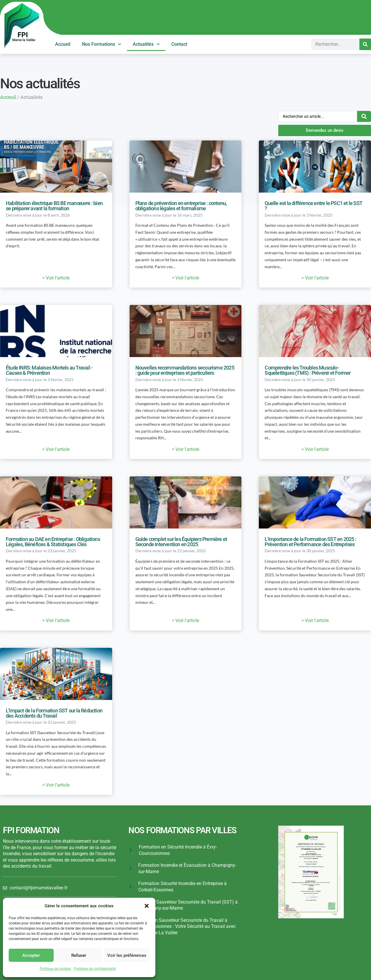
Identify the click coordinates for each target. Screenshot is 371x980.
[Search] (365, 44)
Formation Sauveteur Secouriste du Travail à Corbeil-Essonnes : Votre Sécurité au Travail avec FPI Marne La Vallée (186, 926)
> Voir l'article (56, 278)
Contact (179, 44)
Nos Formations (102, 44)
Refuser (79, 955)
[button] (147, 906)
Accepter (31, 955)
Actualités (146, 44)
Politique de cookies (55, 969)
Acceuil (8, 97)
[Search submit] (364, 116)
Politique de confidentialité (95, 969)
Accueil (63, 44)
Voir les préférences (127, 955)
